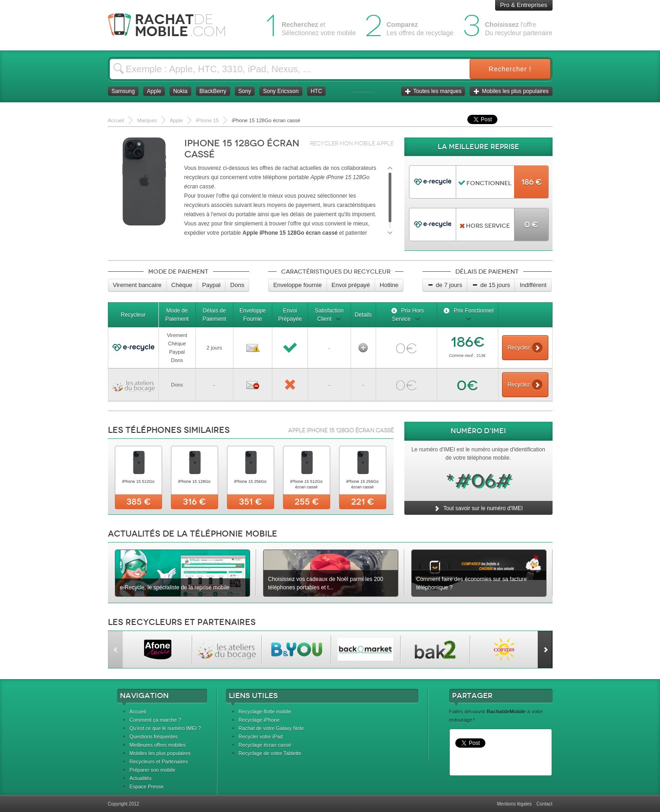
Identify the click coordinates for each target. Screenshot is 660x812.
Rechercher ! (510, 69)
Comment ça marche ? (155, 720)
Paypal (211, 285)
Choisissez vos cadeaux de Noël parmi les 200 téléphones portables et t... (326, 583)
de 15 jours (491, 285)
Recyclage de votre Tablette (270, 753)
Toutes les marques (433, 91)
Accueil (138, 712)
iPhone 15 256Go (250, 481)
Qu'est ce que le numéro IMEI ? (165, 728)
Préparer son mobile (153, 770)
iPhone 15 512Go (138, 481)
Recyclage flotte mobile (265, 712)
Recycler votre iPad (261, 737)
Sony (245, 91)
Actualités (141, 778)
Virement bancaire (137, 285)
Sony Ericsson (281, 91)
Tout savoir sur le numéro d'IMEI (478, 508)
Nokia (180, 91)
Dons (237, 285)
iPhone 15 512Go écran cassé (306, 484)
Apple (154, 91)
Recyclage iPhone (259, 720)
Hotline (389, 285)
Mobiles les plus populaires (511, 91)
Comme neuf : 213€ (467, 356)
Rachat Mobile (174, 25)
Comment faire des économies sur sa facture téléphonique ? (472, 583)
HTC (317, 91)
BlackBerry (213, 91)
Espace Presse (147, 787)
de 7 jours (445, 285)
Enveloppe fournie (298, 285)
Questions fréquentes (154, 737)
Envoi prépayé (351, 285)
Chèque (182, 285)
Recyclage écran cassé (265, 745)
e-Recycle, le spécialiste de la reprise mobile (175, 587)
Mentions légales (514, 804)
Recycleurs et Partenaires (159, 762)
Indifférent (533, 285)
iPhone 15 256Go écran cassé (362, 484)
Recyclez (525, 348)
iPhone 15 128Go (194, 481)
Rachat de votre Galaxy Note (271, 728)
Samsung (123, 91)
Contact (544, 804)
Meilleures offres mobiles (158, 745)
